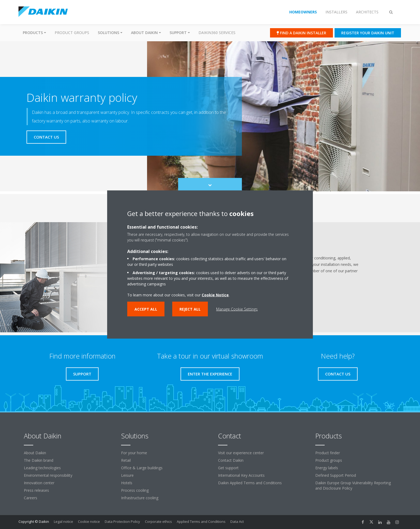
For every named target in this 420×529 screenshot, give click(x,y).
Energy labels (327, 468)
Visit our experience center (241, 453)
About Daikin (35, 453)
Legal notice (63, 521)
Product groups (72, 33)
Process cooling (135, 490)
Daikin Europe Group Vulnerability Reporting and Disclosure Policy (353, 485)
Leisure (127, 475)
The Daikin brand (39, 460)
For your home (134, 453)
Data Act (237, 521)
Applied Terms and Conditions (201, 521)
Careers (31, 498)
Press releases (36, 490)
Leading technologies (42, 468)
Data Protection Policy (122, 521)
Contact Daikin (231, 460)
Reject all (190, 309)
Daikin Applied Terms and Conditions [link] (250, 483)
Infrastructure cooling (140, 498)
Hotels (127, 483)
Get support (228, 468)
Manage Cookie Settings (237, 309)
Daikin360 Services (217, 33)
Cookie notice (89, 521)
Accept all (146, 309)
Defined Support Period (336, 475)
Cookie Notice (215, 295)
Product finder (328, 453)
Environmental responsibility (48, 475)
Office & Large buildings (142, 468)
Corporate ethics (158, 521)
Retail (126, 460)
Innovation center (39, 483)
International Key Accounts (241, 475)
